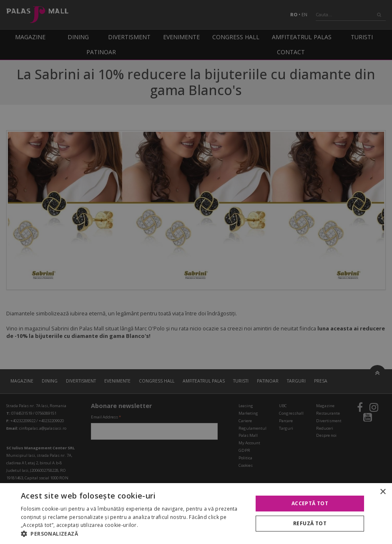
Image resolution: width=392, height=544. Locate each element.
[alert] (196, 272)
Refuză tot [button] (310, 523)
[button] (133, 534)
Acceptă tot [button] (310, 503)
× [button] (383, 492)
